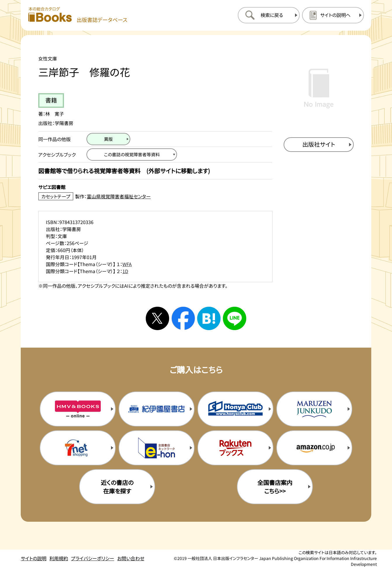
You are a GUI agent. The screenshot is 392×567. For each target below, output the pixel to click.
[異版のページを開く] (108, 139)
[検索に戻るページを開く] (269, 15)
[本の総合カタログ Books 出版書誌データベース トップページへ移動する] (78, 15)
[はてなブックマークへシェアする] (209, 318)
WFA (127, 264)
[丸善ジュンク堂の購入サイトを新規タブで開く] (314, 409)
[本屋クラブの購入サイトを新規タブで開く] (235, 409)
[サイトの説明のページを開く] (333, 15)
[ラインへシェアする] (235, 318)
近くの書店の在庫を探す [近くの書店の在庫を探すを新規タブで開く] (117, 487)
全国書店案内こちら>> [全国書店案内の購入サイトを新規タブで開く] (275, 487)
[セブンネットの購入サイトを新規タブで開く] (78, 448)
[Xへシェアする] (157, 318)
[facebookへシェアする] (183, 318)
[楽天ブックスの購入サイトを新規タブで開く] (235, 448)
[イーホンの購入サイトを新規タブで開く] (157, 448)
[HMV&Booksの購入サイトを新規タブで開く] (78, 409)
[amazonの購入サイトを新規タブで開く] (314, 448)
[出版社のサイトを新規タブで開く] (319, 145)
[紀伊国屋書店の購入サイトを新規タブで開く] (157, 409)
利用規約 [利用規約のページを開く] (59, 558)
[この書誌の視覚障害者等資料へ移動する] (132, 155)
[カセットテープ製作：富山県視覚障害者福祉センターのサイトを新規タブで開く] (155, 196)
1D (125, 271)
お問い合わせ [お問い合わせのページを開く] (131, 558)
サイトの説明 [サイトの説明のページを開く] (34, 558)
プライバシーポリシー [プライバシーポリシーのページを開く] (93, 558)
